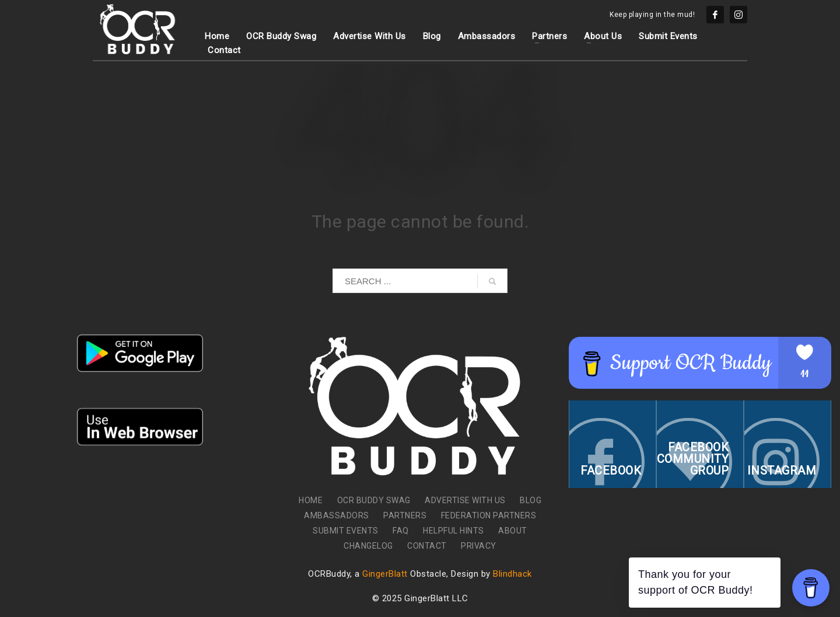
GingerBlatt (385, 574)
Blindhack (512, 574)
